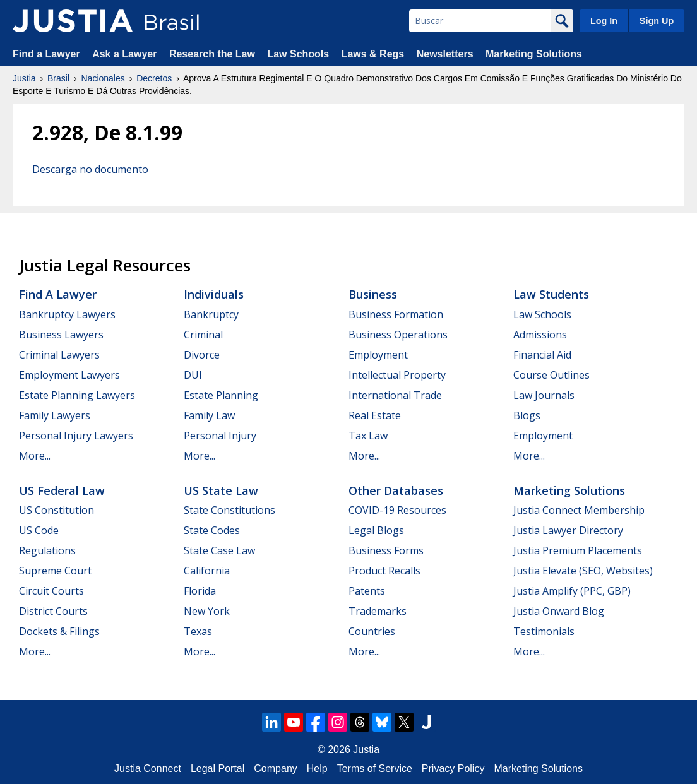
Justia (24, 78)
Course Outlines (551, 375)
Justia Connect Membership (579, 510)
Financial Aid (542, 355)
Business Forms (386, 550)
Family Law (209, 415)
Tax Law (368, 436)
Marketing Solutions (534, 54)
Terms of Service (375, 769)
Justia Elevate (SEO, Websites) (583, 571)
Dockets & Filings (59, 631)
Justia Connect (148, 769)
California (207, 571)
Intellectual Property (397, 375)
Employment (378, 355)
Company (275, 769)
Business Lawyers (61, 335)
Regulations (47, 550)
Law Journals (544, 395)
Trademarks (378, 611)
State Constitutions (229, 510)
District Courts (53, 611)
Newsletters (445, 54)
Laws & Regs (373, 54)
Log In (604, 21)
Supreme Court (55, 571)
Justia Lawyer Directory (568, 530)
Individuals (214, 294)
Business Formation (396, 314)
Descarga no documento (90, 169)
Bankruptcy (211, 314)
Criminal (203, 335)
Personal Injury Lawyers (76, 436)
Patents (367, 591)
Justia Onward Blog (559, 611)
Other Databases (396, 490)
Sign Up (657, 21)
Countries (372, 631)
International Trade (395, 395)
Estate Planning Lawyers (77, 395)
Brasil (58, 78)
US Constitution (57, 510)
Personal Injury (220, 436)
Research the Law (212, 54)
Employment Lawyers (69, 375)
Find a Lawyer (46, 54)
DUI (193, 375)
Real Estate (375, 415)
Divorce (202, 355)
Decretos (154, 78)
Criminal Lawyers (59, 355)
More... (35, 456)
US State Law (221, 490)
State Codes (212, 530)
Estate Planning (221, 395)
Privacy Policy (453, 769)
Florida (200, 591)
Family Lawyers (55, 415)
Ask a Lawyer (126, 54)
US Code (39, 530)
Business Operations (398, 335)
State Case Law (219, 550)
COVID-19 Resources (397, 510)
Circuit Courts (51, 591)
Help (317, 769)
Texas (198, 631)
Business (373, 294)
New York (207, 611)
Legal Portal (217, 769)
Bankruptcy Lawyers (67, 314)
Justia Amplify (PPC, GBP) (572, 591)
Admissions (540, 335)
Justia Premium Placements (578, 550)
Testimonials (544, 631)
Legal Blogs (376, 530)
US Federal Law (62, 490)
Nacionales (103, 78)
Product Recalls (384, 571)
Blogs (527, 415)
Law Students (551, 294)
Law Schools (298, 54)
